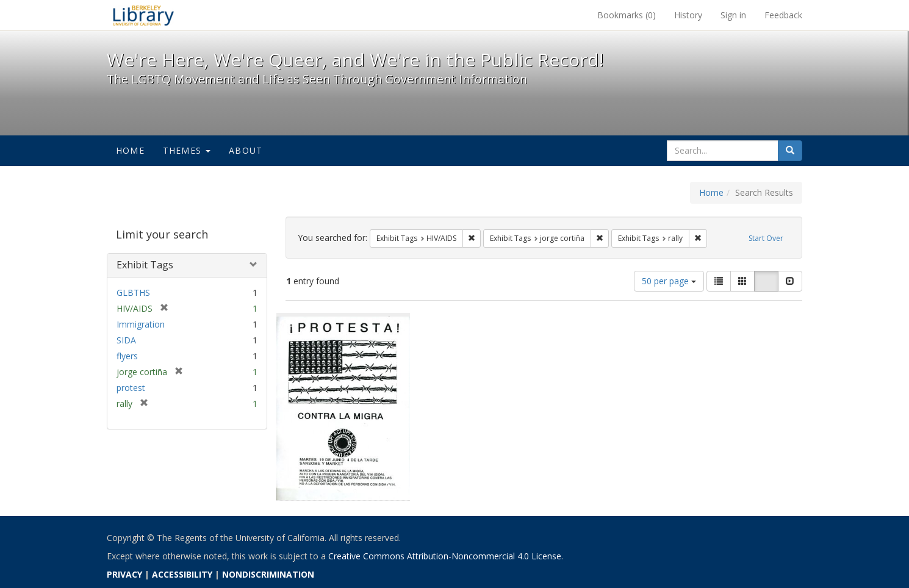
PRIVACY (124, 574)
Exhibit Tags (145, 265)
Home (130, 150)
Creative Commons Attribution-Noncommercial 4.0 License (445, 556)
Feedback (783, 15)
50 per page (669, 281)
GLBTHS (133, 292)
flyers (127, 356)
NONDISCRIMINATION (268, 574)
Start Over (766, 238)
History (688, 15)
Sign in (733, 15)
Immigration (141, 324)
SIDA (126, 340)
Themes (187, 150)
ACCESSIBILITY (182, 574)
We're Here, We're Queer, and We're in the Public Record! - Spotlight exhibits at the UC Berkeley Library (143, 15)
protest (131, 388)
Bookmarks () (627, 15)
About (246, 150)
